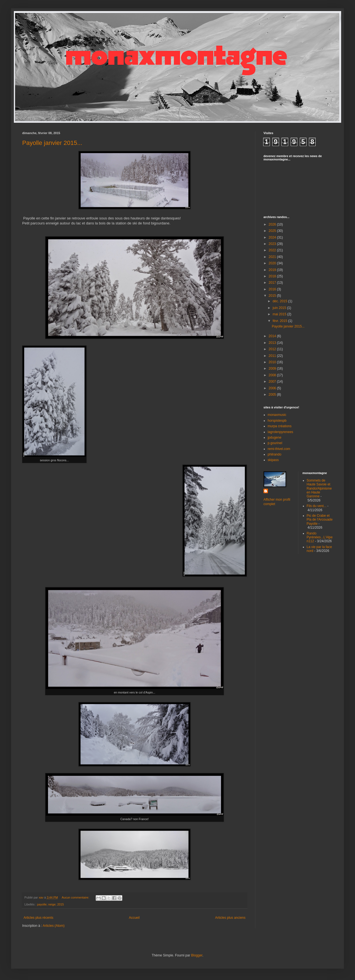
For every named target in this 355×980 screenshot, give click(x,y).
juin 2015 (280, 308)
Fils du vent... (317, 506)
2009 (273, 369)
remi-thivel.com (279, 449)
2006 (273, 388)
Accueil (134, 918)
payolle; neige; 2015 (51, 904)
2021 (273, 257)
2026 (273, 224)
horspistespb (277, 421)
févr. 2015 (280, 321)
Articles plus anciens (230, 918)
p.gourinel (275, 443)
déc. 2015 (280, 301)
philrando (274, 454)
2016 (273, 289)
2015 (273, 296)
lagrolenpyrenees (280, 432)
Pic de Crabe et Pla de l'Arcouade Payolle (320, 520)
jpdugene (274, 437)
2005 (273, 395)
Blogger (197, 955)
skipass (273, 460)
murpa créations (280, 426)
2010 (273, 362)
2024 (273, 237)
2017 (273, 283)
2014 (273, 336)
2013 (273, 343)
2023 (273, 244)
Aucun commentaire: (76, 897)
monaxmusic (277, 415)
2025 (273, 231)
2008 (273, 375)
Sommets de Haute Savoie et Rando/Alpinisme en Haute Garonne (319, 488)
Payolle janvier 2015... (52, 143)
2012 (273, 349)
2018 (273, 276)
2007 (273, 382)
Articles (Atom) (54, 926)
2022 (273, 250)
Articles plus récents (38, 918)
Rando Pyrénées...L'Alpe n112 (320, 537)
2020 (273, 263)
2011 (273, 356)
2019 (273, 270)
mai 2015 (280, 314)
